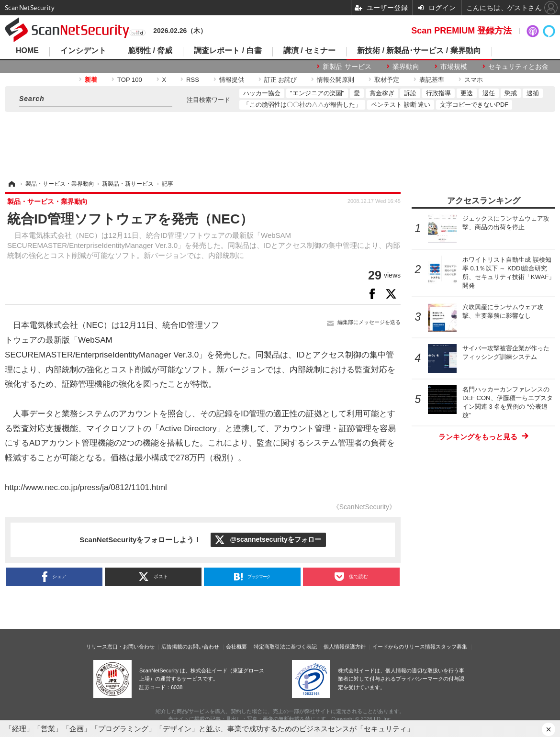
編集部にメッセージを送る (369, 322)
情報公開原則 (336, 80)
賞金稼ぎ (382, 93)
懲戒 (511, 93)
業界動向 (406, 67)
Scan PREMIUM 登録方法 (461, 31)
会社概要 (236, 647)
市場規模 (454, 67)
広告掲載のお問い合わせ (190, 647)
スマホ (474, 80)
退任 (489, 93)
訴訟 (410, 93)
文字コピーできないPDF (474, 105)
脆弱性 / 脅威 (150, 51)
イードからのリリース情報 (404, 647)
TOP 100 (130, 80)
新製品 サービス (347, 67)
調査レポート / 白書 (228, 51)
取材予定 (387, 80)
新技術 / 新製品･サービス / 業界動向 (419, 51)
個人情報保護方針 (345, 647)
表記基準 (432, 80)
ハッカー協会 (262, 93)
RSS (193, 80)
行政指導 (438, 93)
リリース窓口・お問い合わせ (120, 647)
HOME (27, 51)
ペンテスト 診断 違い (401, 105)
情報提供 (232, 80)
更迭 (467, 93)
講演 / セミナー (309, 51)
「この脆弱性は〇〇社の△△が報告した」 (302, 105)
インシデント (83, 51)
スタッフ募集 (451, 647)
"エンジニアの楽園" (317, 93)
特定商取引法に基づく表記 (285, 647)
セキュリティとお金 (518, 67)
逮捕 (533, 93)
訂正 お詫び (281, 80)
